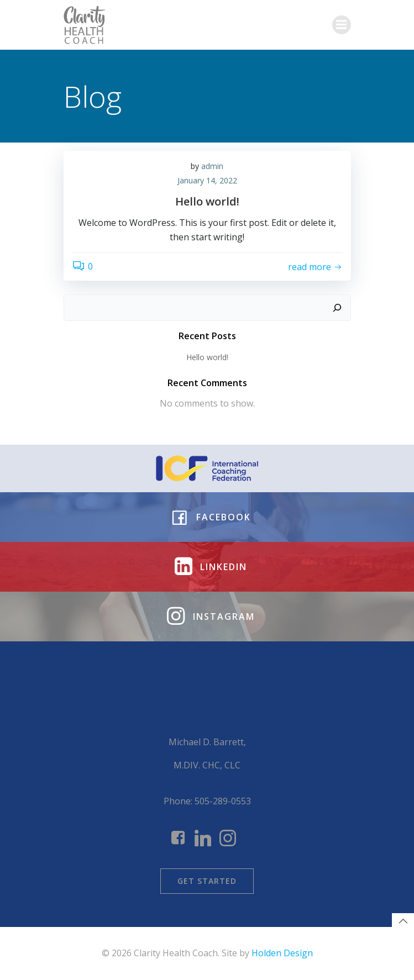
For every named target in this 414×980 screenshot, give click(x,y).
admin (212, 166)
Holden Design (282, 953)
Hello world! (207, 357)
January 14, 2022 (207, 180)
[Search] (337, 308)
